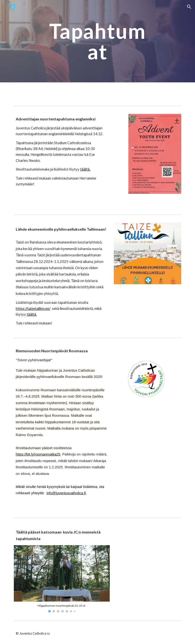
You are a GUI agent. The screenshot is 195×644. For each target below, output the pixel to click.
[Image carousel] (62, 579)
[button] (189, 7)
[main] (97, 41)
